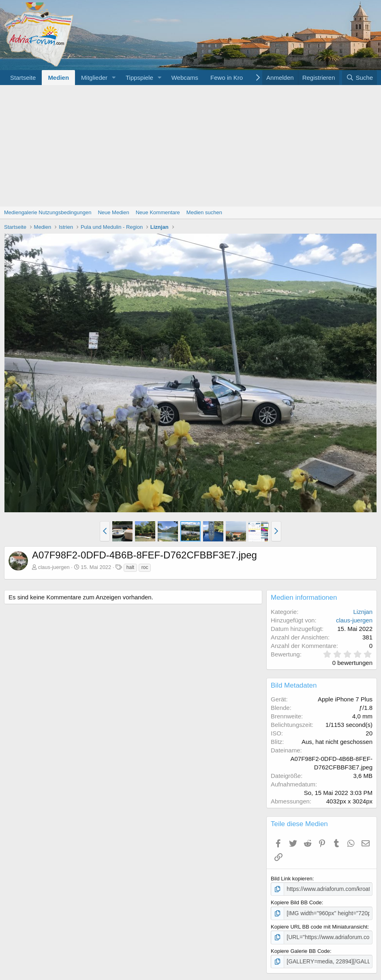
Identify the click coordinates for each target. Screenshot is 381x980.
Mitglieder (94, 78)
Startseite (23, 78)
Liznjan (363, 612)
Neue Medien (113, 212)
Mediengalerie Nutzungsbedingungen (48, 212)
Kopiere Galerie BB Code (300, 949)
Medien (58, 78)
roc (145, 567)
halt (130, 567)
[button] (114, 78)
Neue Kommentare (158, 212)
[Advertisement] (190, 146)
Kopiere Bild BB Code (296, 902)
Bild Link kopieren (292, 879)
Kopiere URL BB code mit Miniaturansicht (319, 926)
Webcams (185, 78)
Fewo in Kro (227, 78)
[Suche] (360, 78)
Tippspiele (139, 78)
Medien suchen (204, 212)
